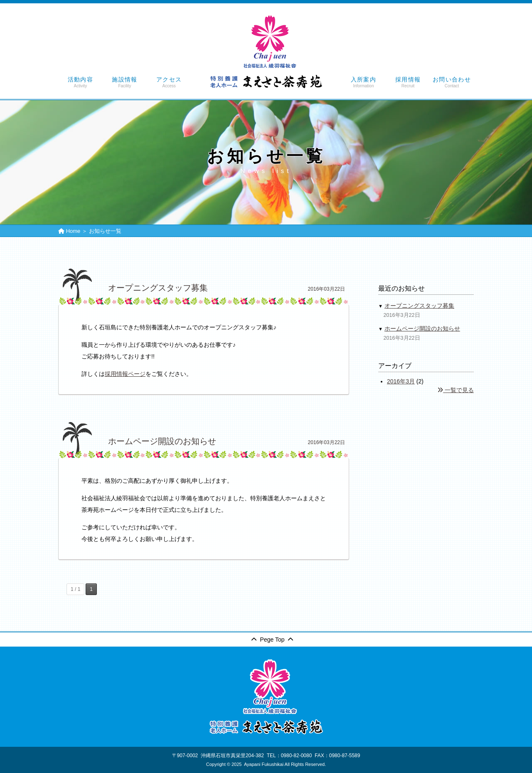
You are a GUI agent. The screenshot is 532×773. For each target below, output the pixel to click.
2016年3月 (401, 381)
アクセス (169, 82)
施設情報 (125, 82)
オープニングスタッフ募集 (419, 306)
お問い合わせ (452, 82)
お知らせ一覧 (105, 231)
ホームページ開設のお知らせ (422, 328)
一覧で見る (456, 390)
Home (73, 231)
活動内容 (80, 82)
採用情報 (408, 82)
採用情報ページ (125, 374)
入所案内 (363, 82)
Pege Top (272, 640)
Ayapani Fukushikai (264, 764)
